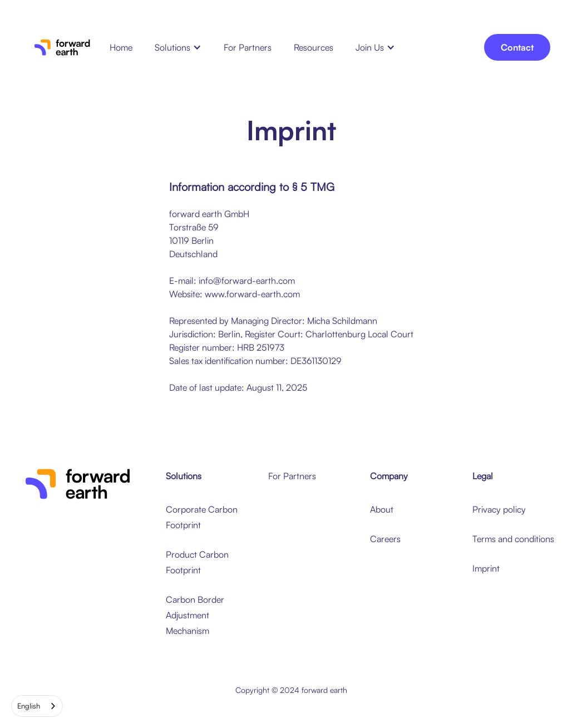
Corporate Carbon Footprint (202, 517)
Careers (385, 539)
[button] (178, 47)
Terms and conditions (513, 539)
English (29, 706)
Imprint (486, 568)
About (382, 509)
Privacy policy (499, 509)
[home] (62, 47)
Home (121, 47)
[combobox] (37, 706)
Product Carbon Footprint (197, 562)
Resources (314, 47)
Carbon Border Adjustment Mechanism (195, 615)
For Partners (248, 47)
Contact (517, 47)
